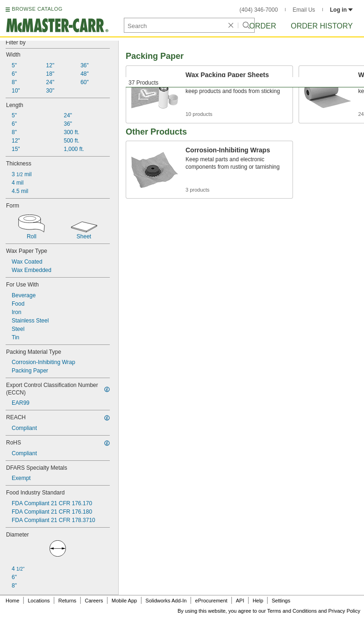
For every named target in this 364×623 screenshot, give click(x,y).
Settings (281, 601)
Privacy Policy (344, 611)
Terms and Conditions (292, 611)
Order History (322, 26)
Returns (68, 601)
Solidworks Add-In (166, 601)
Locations (39, 601)
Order (263, 26)
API (240, 601)
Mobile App (124, 601)
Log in (341, 10)
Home (12, 601)
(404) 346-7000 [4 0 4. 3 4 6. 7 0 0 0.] (259, 10)
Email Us (304, 10)
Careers (94, 601)
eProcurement (211, 601)
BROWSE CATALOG (37, 9)
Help (258, 601)
